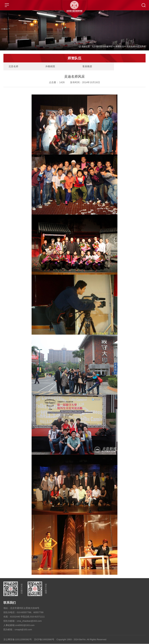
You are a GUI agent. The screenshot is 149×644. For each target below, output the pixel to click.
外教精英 (49, 67)
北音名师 (131, 46)
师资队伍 (120, 46)
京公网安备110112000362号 (18, 639)
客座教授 (84, 67)
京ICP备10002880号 (44, 639)
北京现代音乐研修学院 (102, 46)
